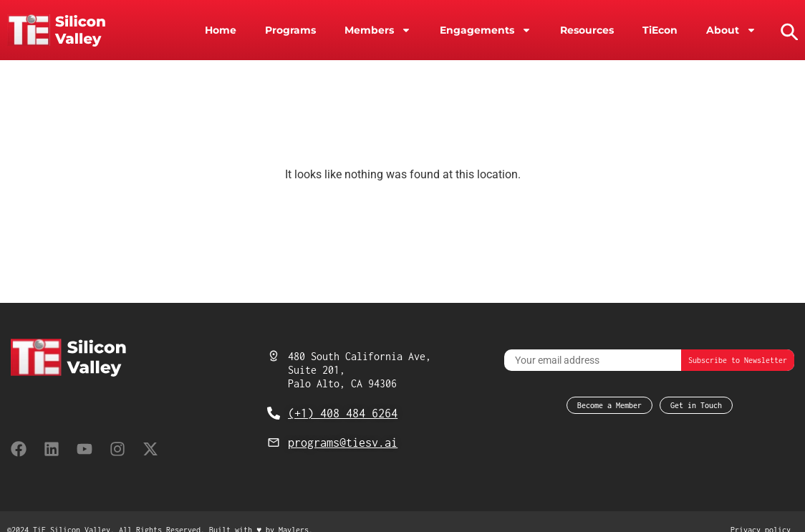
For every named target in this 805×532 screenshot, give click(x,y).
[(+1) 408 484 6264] (274, 413)
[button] (788, 30)
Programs (290, 30)
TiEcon (660, 30)
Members (378, 30)
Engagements (486, 30)
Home (221, 30)
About (731, 30)
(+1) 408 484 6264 (343, 413)
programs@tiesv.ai (343, 442)
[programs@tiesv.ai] (274, 442)
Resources (587, 30)
